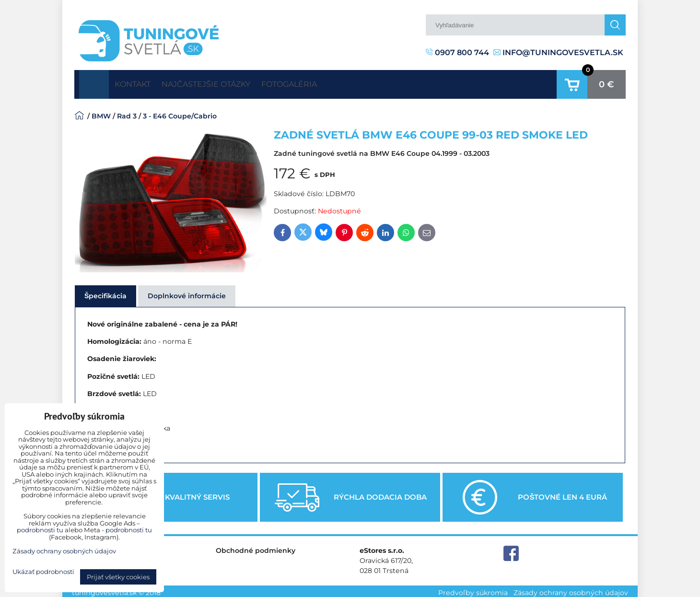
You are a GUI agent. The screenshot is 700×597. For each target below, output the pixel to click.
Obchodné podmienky (256, 547)
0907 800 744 (457, 53)
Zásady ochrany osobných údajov (571, 589)
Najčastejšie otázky (228, 82)
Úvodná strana (94, 82)
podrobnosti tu (40, 530)
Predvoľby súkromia (473, 589)
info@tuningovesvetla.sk (558, 53)
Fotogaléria (326, 82)
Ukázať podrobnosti (43, 572)
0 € (607, 82)
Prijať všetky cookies (118, 577)
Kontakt (140, 82)
